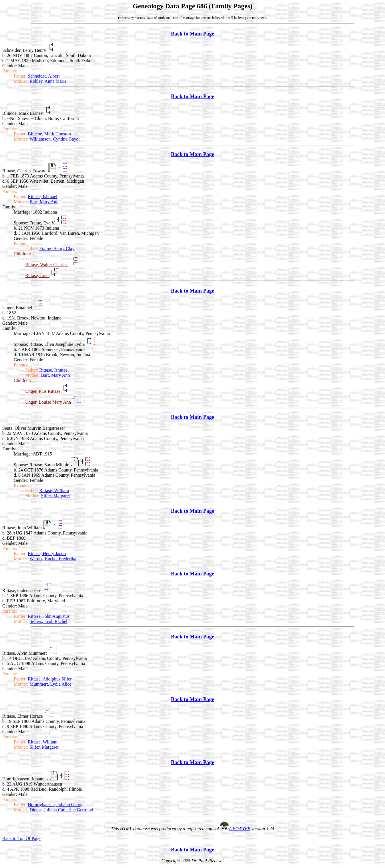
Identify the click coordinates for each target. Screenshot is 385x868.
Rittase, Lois (37, 276)
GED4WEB (240, 829)
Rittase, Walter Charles (47, 265)
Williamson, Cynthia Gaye (54, 139)
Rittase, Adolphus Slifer (50, 679)
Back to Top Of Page (21, 838)
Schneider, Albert (44, 76)
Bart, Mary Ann (44, 202)
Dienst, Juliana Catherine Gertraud (61, 810)
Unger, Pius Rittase (43, 391)
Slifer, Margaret (56, 496)
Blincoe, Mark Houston (49, 134)
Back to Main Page (192, 34)
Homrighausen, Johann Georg (55, 805)
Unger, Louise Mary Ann (49, 402)
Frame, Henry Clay (57, 249)
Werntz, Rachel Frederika (53, 559)
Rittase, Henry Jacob (47, 554)
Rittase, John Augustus (49, 616)
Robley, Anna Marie (48, 81)
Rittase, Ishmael (42, 197)
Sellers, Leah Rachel (49, 621)
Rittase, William (54, 491)
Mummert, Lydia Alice (51, 684)
